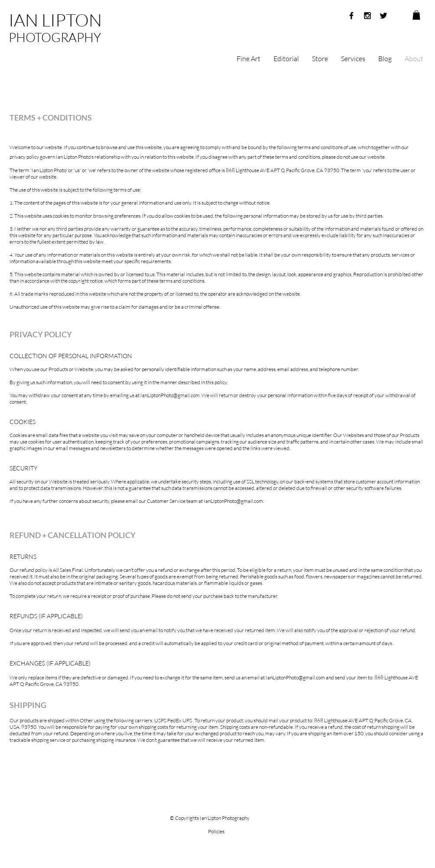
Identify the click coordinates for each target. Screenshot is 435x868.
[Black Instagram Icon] (367, 16)
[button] (416, 15)
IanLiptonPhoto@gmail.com (170, 395)
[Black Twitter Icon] (383, 16)
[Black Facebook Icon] (351, 16)
